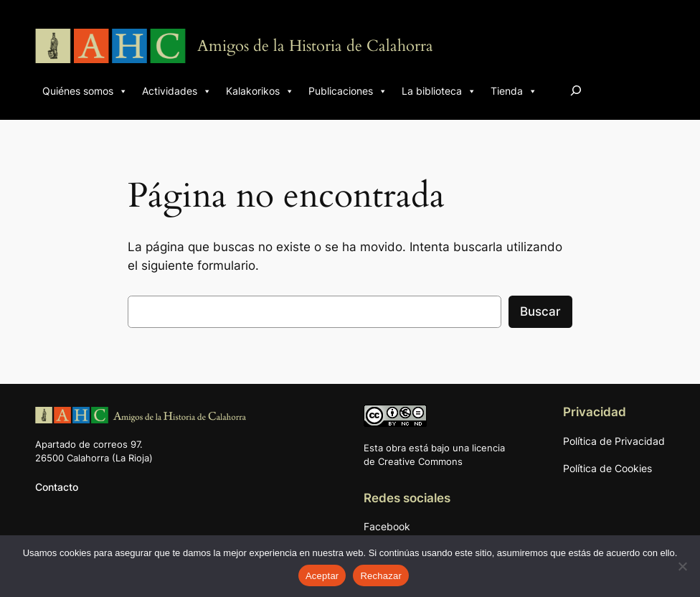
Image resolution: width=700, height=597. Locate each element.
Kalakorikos (260, 91)
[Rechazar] (682, 566)
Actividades (177, 91)
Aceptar (322, 576)
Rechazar (381, 576)
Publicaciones (348, 91)
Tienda (514, 91)
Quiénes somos (85, 91)
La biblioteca (439, 91)
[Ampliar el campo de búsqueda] (576, 90)
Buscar (540, 311)
